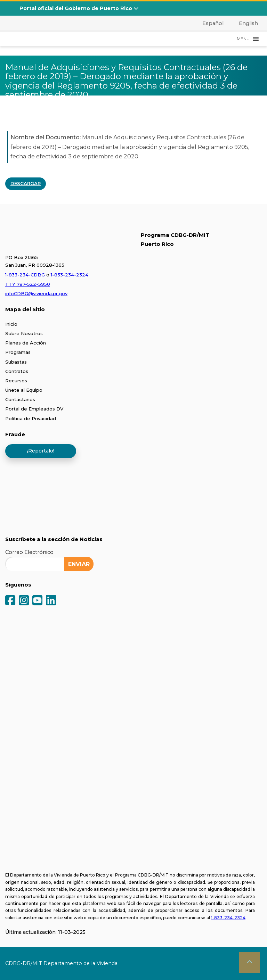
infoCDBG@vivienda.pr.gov (36, 293)
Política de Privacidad (31, 418)
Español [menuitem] (213, 23)
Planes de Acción (26, 343)
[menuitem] (209, 23)
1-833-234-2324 (70, 275)
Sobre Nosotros (24, 333)
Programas (18, 352)
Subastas (16, 362)
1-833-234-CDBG (25, 275)
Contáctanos (20, 399)
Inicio (11, 324)
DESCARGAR (26, 183)
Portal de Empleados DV (34, 409)
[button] (243, 39)
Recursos (16, 381)
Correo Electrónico (29, 552)
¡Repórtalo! (41, 451)
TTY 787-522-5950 (28, 284)
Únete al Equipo (24, 390)
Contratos (17, 371)
